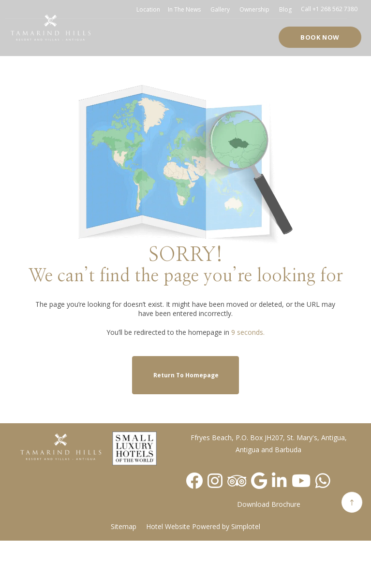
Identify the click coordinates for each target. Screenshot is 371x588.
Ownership (254, 9)
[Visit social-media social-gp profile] (259, 480)
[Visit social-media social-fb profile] (194, 480)
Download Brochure (269, 504)
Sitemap (124, 526)
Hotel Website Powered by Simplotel (203, 526)
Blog (285, 9)
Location (148, 9)
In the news (184, 9)
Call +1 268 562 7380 (329, 9)
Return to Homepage (186, 375)
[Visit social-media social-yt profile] (301, 480)
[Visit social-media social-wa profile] (323, 480)
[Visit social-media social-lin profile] (279, 480)
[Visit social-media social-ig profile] (215, 480)
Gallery (220, 9)
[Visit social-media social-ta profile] (237, 480)
